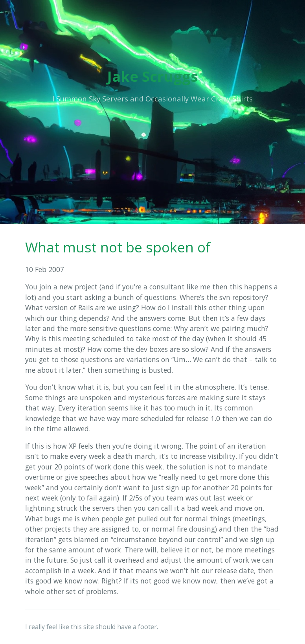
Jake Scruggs (152, 76)
